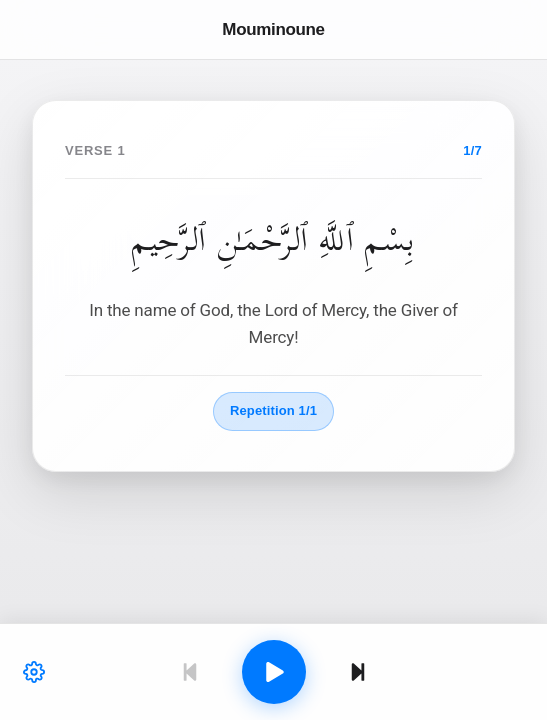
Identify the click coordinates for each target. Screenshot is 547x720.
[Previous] (190, 672)
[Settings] (34, 672)
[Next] (358, 672)
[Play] (274, 672)
